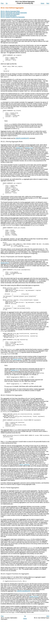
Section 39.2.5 (5, 272)
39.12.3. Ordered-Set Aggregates (10, 14)
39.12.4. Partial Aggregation (9, 16)
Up (7, 3)
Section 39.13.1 (34, 620)
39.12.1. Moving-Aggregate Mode (10, 11)
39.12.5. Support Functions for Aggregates (13, 17)
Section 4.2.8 (29, 152)
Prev (2, 3)
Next (48, 3)
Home (43, 3)
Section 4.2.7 (15, 389)
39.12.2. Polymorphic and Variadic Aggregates (14, 13)
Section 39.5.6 (17, 378)
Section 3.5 (19, 152)
